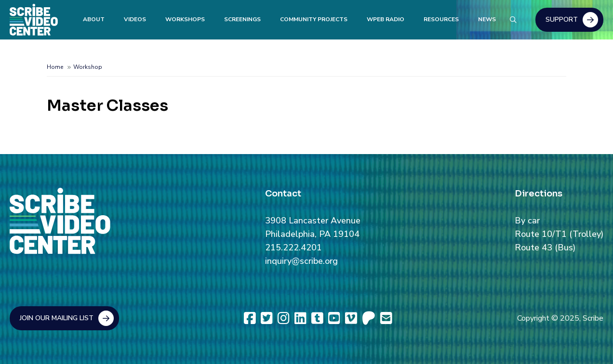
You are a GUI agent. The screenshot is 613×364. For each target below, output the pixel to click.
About (94, 19)
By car (527, 221)
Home (55, 67)
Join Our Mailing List (57, 318)
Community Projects (314, 19)
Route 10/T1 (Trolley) (559, 234)
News (487, 19)
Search (513, 18)
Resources (441, 19)
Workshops (185, 19)
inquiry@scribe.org (301, 261)
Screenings (242, 19)
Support (562, 19)
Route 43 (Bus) (545, 247)
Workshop (88, 67)
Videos (135, 19)
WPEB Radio (386, 19)
